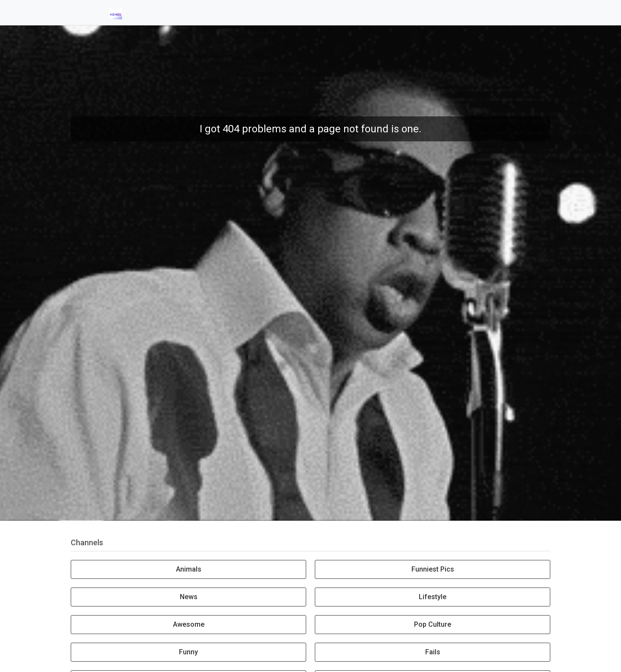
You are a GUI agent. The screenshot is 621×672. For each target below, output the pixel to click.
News (189, 597)
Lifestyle (433, 597)
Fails (433, 652)
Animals (189, 569)
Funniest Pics (433, 569)
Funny (188, 652)
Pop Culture (433, 624)
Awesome (189, 624)
